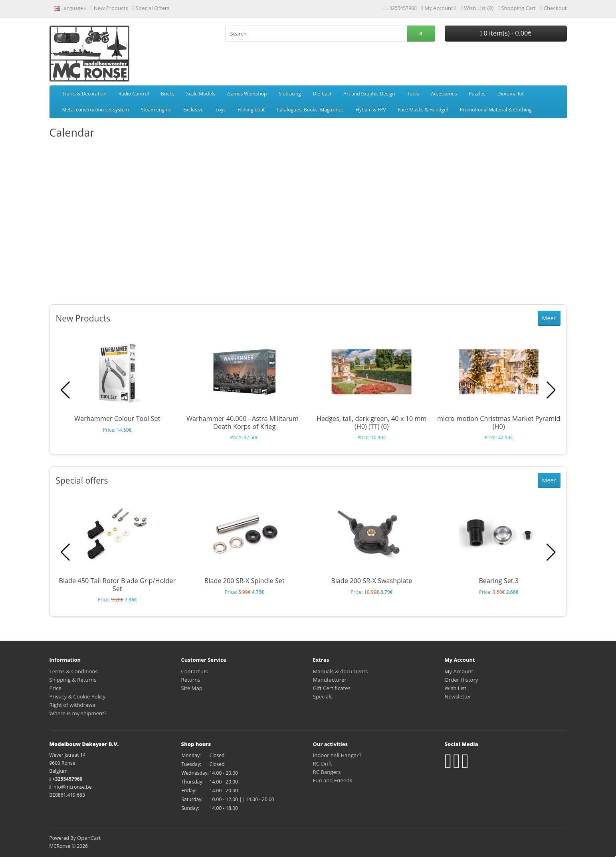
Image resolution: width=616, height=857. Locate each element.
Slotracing (290, 94)
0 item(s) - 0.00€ (505, 33)
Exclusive (193, 110)
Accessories (444, 94)
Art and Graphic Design (369, 94)
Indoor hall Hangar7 (338, 755)
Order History (462, 680)
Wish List (456, 688)
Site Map (192, 688)
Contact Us (195, 671)
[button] (551, 390)
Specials (323, 696)
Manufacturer (330, 680)
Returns (191, 680)
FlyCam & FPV (371, 110)
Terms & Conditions (74, 671)
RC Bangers (327, 772)
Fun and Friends (333, 780)
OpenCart (89, 838)
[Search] (316, 34)
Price (55, 688)
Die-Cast (322, 94)
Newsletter (458, 696)
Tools (413, 94)
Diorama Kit (511, 94)
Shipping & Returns (73, 680)
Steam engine (156, 110)
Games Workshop (247, 94)
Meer (549, 318)
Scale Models (201, 94)
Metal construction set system (96, 110)
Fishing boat (251, 110)
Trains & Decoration (84, 94)
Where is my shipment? (78, 713)
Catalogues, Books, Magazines (310, 110)
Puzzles (477, 94)
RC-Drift (323, 764)
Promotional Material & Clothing (496, 110)
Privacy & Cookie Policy (78, 696)
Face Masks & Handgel (423, 110)
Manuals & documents (341, 671)
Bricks (167, 94)
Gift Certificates (332, 688)
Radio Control (134, 94)
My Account (459, 671)
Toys (221, 110)
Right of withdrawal (73, 705)
